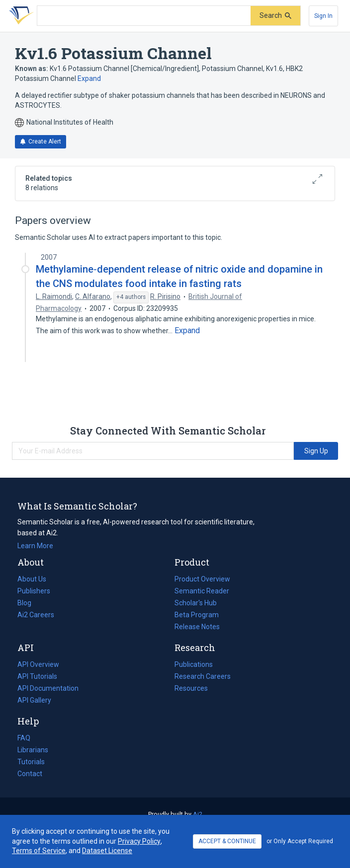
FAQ (24, 738)
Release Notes (197, 627)
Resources (191, 688)
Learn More (35, 546)
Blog (28, 603)
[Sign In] (323, 16)
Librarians (33, 750)
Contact (30, 774)
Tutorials (31, 762)
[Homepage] (19, 16)
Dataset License (107, 851)
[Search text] (144, 16)
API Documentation (48, 688)
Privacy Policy (139, 841)
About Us (32, 579)
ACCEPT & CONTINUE (227, 841)
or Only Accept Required (300, 841)
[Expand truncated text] (187, 331)
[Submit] (275, 16)
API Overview (38, 664)
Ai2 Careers (36, 615)
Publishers (34, 591)
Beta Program (197, 615)
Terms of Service (39, 851)
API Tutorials (37, 676)
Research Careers (203, 676)
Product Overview (202, 579)
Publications (194, 664)
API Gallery (34, 700)
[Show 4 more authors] (131, 297)
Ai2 (198, 814)
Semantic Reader (202, 591)
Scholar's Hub (196, 603)
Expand (89, 78)
